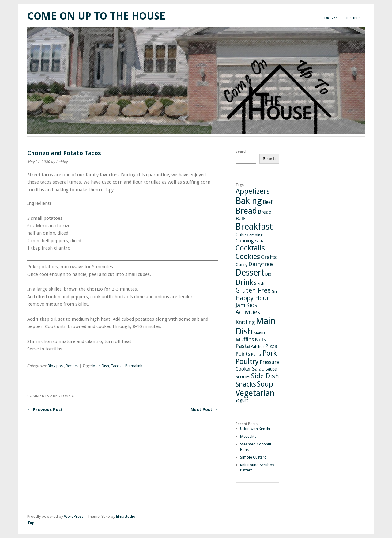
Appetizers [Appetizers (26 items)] (253, 191)
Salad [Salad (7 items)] (258, 369)
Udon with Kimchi (255, 429)
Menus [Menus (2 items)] (260, 333)
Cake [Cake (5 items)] (241, 235)
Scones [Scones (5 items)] (243, 377)
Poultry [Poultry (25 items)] (247, 361)
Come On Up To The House (96, 16)
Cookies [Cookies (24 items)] (248, 257)
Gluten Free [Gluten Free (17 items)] (253, 290)
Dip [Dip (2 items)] (268, 274)
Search (241, 151)
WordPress (74, 516)
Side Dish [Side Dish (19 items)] (265, 376)
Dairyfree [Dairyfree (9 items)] (261, 264)
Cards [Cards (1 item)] (259, 241)
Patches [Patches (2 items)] (258, 347)
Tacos (116, 366)
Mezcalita (248, 436)
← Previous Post (45, 410)
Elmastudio (126, 516)
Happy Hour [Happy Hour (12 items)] (252, 298)
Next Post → (204, 410)
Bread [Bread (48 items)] (246, 211)
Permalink (134, 366)
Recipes (353, 18)
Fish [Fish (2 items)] (261, 283)
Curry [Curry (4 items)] (241, 265)
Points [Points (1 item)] (256, 355)
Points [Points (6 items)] (243, 354)
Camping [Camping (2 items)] (255, 235)
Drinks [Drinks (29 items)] (246, 282)
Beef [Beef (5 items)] (268, 202)
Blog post (56, 366)
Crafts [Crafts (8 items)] (269, 257)
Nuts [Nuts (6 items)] (260, 340)
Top (31, 523)
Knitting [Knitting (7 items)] (245, 322)
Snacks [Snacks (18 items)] (246, 384)
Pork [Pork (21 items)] (269, 353)
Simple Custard (253, 457)
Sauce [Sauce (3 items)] (271, 369)
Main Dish (101, 366)
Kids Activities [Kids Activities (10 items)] (248, 309)
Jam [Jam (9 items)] (240, 305)
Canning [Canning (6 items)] (245, 241)
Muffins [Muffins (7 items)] (245, 340)
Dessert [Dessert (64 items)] (250, 273)
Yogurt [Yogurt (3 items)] (242, 400)
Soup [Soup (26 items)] (265, 384)
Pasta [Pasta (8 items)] (243, 346)
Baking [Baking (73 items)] (249, 201)
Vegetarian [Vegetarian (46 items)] (255, 393)
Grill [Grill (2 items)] (275, 291)
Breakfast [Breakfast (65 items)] (254, 227)
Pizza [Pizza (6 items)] (271, 346)
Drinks (331, 18)
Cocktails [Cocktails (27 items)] (250, 248)
